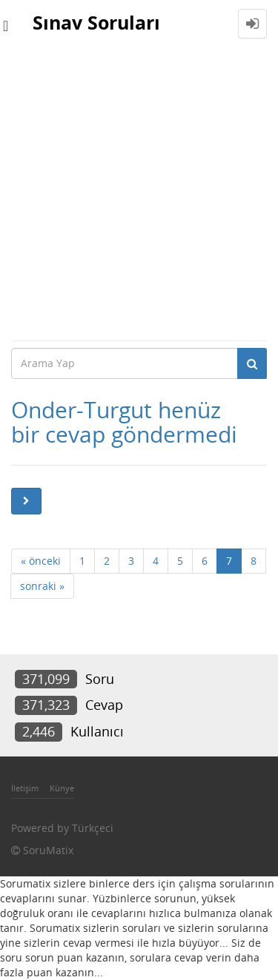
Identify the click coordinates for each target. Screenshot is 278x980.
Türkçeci (93, 828)
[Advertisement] (139, 194)
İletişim (25, 788)
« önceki (41, 561)
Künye (62, 788)
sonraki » (42, 586)
